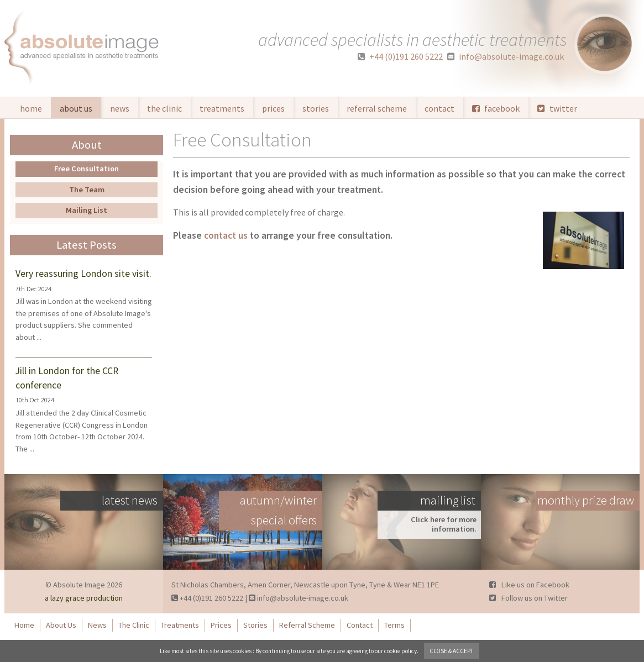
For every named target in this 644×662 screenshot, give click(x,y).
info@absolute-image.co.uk (506, 57)
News (120, 108)
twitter (557, 108)
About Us (76, 108)
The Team (87, 190)
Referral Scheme (377, 108)
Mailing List (87, 210)
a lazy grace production (84, 598)
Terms (394, 625)
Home (31, 108)
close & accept (452, 651)
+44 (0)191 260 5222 (400, 57)
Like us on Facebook (529, 585)
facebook (496, 108)
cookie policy (400, 651)
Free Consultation (87, 169)
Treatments (222, 108)
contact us (226, 235)
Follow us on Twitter (528, 598)
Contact (439, 108)
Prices (273, 108)
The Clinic (164, 108)
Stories (316, 108)
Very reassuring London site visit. (83, 274)
